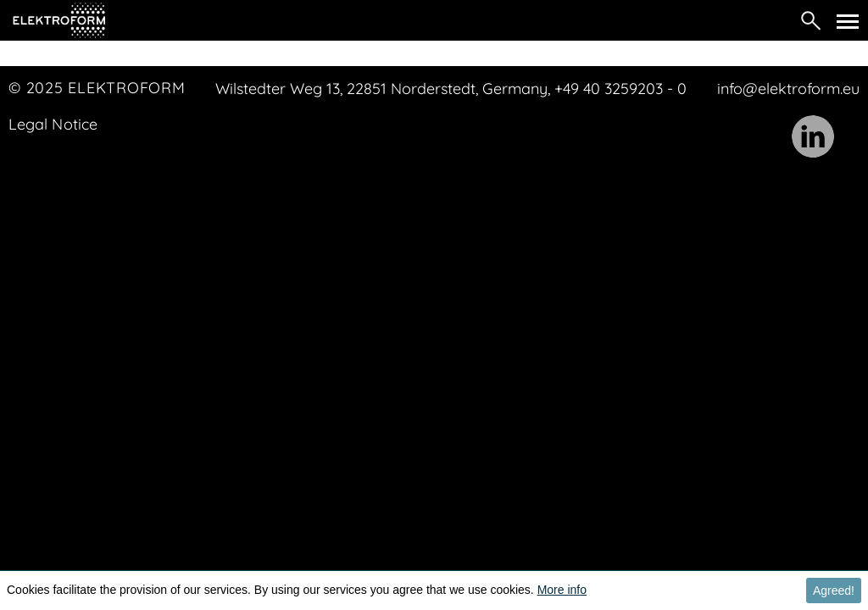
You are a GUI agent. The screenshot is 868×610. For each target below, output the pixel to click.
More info (562, 590)
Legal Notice (53, 124)
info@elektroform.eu (788, 89)
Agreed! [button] (834, 591)
